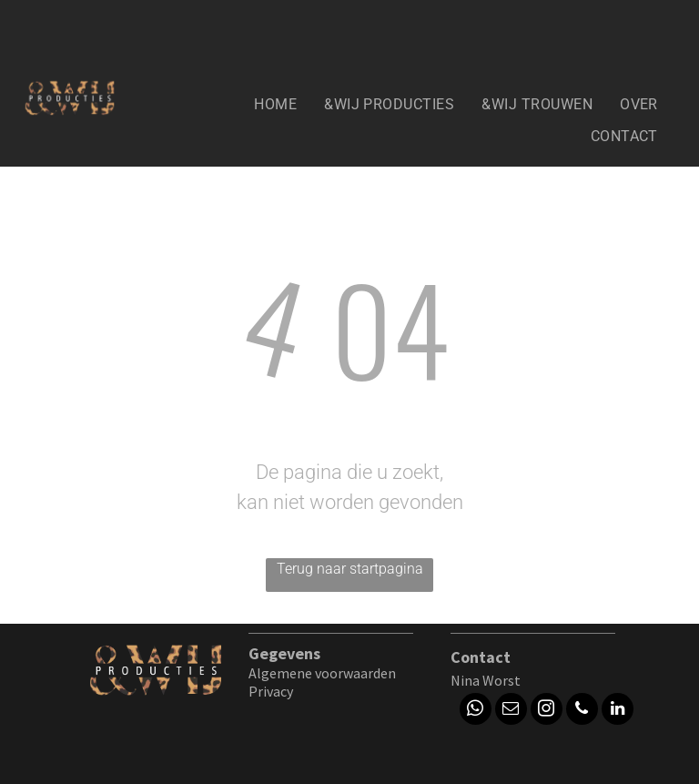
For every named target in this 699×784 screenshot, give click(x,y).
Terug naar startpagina (350, 569)
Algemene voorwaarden (322, 673)
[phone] (582, 711)
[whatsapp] (476, 711)
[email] (511, 711)
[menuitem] (275, 105)
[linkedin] (618, 711)
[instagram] (547, 711)
